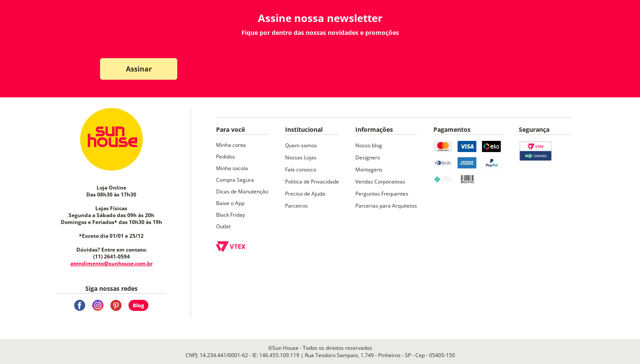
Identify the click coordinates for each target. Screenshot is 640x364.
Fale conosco (301, 170)
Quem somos (301, 145)
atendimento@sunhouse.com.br (111, 263)
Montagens (369, 170)
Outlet (223, 226)
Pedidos (226, 157)
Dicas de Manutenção (242, 191)
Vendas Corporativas (380, 182)
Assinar (139, 69)
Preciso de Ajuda (305, 194)
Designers (368, 157)
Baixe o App (230, 203)
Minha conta (231, 145)
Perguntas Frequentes (382, 194)
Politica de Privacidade (312, 182)
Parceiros (296, 206)
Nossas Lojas (301, 157)
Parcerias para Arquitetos (386, 206)
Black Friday (231, 215)
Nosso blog (369, 145)
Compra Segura (235, 180)
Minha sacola (232, 168)
